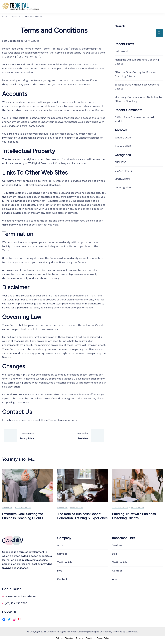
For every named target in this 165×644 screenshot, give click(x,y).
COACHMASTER (124, 171)
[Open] (161, 7)
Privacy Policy (103, 638)
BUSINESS (120, 162)
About (61, 545)
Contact (62, 579)
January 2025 (123, 138)
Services (62, 554)
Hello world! (122, 51)
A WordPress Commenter (130, 117)
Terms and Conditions (85, 638)
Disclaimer (70, 638)
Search (120, 26)
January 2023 (123, 146)
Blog (60, 571)
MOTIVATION (122, 179)
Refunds (59, 638)
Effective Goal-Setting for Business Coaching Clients (23, 516)
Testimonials (65, 562)
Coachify (51, 632)
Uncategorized (123, 188)
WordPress (132, 632)
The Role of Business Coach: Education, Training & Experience (82, 516)
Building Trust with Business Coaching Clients (134, 516)
